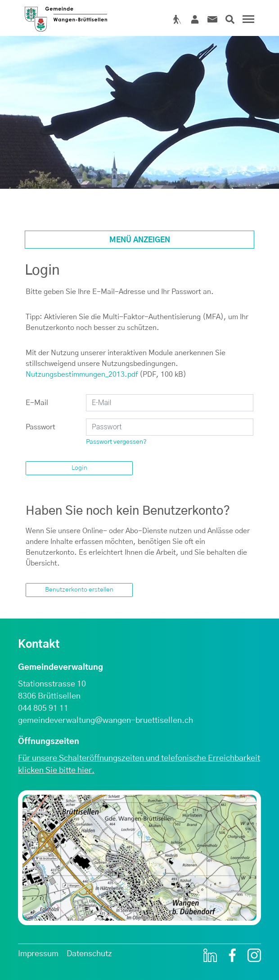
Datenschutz (89, 954)
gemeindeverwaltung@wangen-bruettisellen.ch (106, 721)
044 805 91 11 (43, 708)
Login (79, 468)
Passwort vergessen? (116, 442)
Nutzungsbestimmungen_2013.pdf (82, 374)
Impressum (38, 954)
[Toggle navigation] (247, 22)
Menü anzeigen (140, 240)
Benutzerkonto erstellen (79, 590)
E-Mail (37, 403)
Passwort (40, 427)
